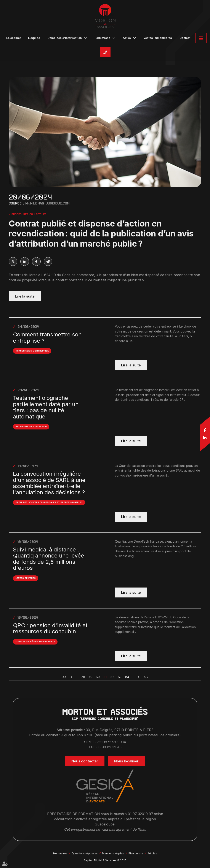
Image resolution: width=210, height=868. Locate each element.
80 (98, 677)
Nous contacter (85, 761)
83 (120, 677)
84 (127, 677)
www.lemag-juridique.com (47, 203)
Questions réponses (85, 853)
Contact (185, 38)
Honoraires (60, 853)
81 (105, 677)
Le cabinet (13, 38)
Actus (127, 38)
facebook (205, 430)
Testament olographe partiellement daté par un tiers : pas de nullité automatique (46, 407)
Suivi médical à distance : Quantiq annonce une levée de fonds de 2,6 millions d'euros (49, 559)
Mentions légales (113, 853)
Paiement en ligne (201, 38)
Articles (152, 853)
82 (112, 677)
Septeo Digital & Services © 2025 (105, 860)
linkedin (205, 438)
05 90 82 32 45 (105, 52)
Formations (102, 38)
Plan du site (136, 853)
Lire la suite (25, 296)
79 (90, 677)
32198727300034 (112, 742)
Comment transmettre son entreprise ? (47, 338)
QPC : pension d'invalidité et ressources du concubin (50, 628)
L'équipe (34, 38)
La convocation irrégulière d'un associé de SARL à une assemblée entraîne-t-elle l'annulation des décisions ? (49, 483)
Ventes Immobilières (158, 38)
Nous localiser (126, 761)
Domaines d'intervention (65, 38)
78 (83, 677)
